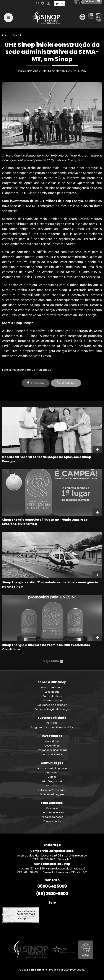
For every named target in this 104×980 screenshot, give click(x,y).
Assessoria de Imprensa (52, 768)
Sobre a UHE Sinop (52, 687)
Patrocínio (52, 786)
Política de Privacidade (52, 790)
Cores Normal (43, 3)
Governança (52, 746)
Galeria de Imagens (52, 794)
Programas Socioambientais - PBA (52, 727)
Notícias (19, 35)
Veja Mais (53, 661)
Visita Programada (52, 781)
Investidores (52, 741)
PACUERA (52, 723)
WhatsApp (66, 383)
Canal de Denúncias (52, 812)
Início (6, 35)
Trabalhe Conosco (52, 817)
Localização (52, 692)
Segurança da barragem (52, 705)
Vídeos (52, 777)
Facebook (36, 383)
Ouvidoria (52, 808)
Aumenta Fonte (37, 3)
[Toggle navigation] (8, 18)
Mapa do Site (48, 3)
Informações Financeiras (52, 750)
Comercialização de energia (52, 709)
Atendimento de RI (52, 754)
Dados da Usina (52, 696)
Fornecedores (52, 821)
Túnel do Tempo (52, 700)
